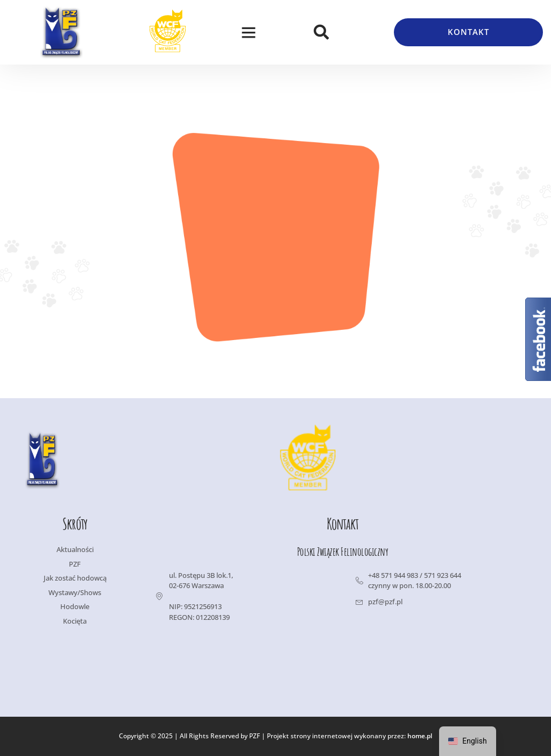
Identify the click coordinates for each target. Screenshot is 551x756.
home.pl (420, 736)
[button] (249, 32)
